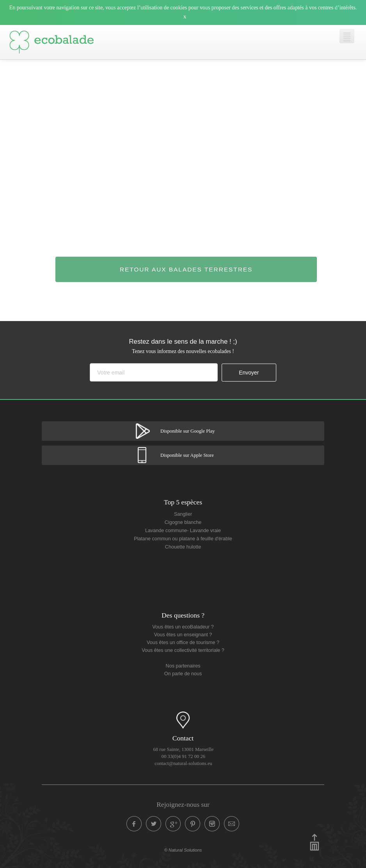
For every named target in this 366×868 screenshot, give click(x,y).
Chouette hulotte (183, 547)
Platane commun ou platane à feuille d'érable (183, 539)
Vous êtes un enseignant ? (183, 635)
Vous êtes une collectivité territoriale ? (183, 650)
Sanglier (183, 514)
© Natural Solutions (183, 850)
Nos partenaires (183, 666)
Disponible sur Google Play (188, 431)
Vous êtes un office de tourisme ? (183, 643)
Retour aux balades (186, 269)
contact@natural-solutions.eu (183, 763)
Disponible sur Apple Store (187, 455)
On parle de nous (183, 674)
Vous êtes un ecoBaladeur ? (183, 627)
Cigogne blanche (183, 522)
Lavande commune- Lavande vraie (183, 531)
